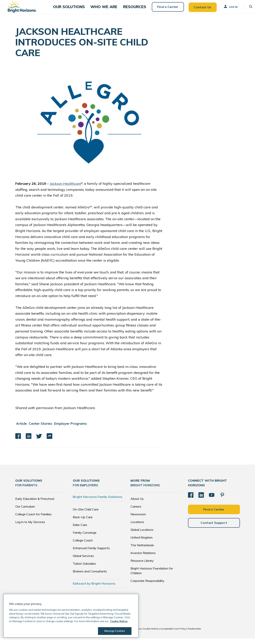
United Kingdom (142, 543)
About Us (137, 504)
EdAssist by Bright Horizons (94, 589)
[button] (75, 10)
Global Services (83, 561)
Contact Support (214, 528)
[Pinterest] (222, 500)
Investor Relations (143, 558)
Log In (225, 9)
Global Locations (142, 535)
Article (21, 429)
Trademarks (194, 634)
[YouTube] (212, 500)
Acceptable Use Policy (173, 634)
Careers (136, 512)
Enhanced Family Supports (91, 554)
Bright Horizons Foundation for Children (152, 576)
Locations (137, 528)
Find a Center (162, 10)
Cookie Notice (151, 634)
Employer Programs (72, 429)
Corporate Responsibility (147, 586)
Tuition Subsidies (84, 569)
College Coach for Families (33, 520)
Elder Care (80, 530)
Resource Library (142, 566)
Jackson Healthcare (65, 189)
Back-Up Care (83, 523)
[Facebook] (191, 500)
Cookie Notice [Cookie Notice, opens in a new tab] (119, 621)
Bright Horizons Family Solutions (98, 502)
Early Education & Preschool (35, 504)
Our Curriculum (25, 512)
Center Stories (41, 429)
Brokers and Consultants (90, 577)
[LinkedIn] (201, 500)
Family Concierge (85, 538)
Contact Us (197, 10)
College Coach (83, 546)
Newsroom (138, 520)
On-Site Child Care (86, 515)
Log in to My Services (30, 528)
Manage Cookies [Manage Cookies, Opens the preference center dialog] (113, 631)
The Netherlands (142, 551)
